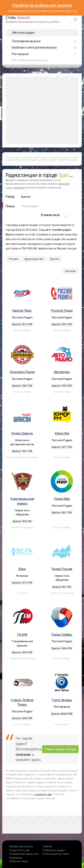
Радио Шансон (22, 433)
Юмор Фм (62, 433)
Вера (22, 569)
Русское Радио (62, 311)
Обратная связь (19, 861)
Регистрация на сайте (56, 854)
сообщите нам (43, 794)
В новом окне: (51, 215)
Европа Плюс (22, 311)
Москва (70, 271)
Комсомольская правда (22, 501)
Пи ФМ (22, 635)
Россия (14, 259)
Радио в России (19, 850)
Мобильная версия (21, 847)
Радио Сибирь (62, 635)
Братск (55, 259)
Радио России (62, 569)
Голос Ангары (62, 700)
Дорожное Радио (22, 372)
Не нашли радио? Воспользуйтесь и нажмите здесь (29, 749)
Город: (10, 197)
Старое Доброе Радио (22, 702)
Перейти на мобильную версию (42, 5)
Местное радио (23, 33)
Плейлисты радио (54, 850)
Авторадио (62, 372)
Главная (47, 847)
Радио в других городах (60, 749)
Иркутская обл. (34, 259)
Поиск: (10, 206)
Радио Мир (62, 499)
